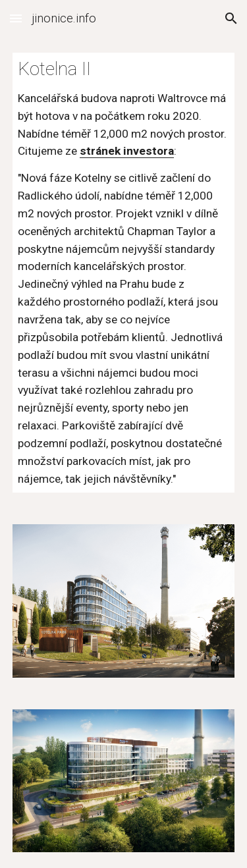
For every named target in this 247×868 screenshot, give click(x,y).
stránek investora (127, 151)
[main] (124, 273)
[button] (16, 18)
